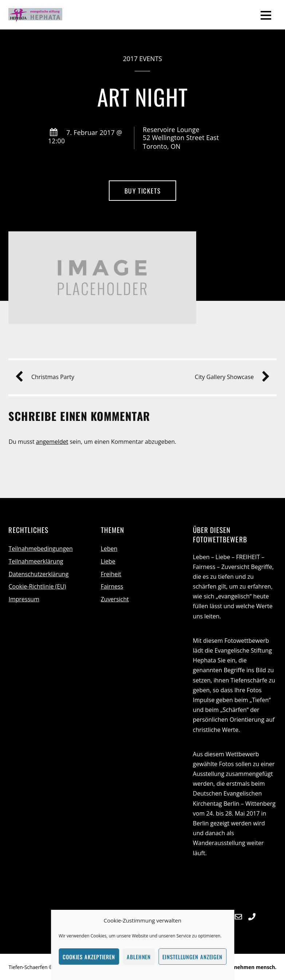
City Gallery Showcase (229, 377)
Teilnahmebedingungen (40, 549)
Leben (109, 549)
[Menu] (266, 15)
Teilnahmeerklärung (36, 561)
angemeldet (52, 442)
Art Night (142, 97)
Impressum (24, 599)
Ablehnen (139, 957)
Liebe (108, 561)
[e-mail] (238, 916)
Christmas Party (48, 377)
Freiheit (111, 574)
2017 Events (142, 59)
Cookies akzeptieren (89, 957)
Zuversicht (115, 599)
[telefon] (252, 916)
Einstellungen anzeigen (192, 957)
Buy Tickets (142, 191)
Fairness (112, 586)
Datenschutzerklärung (38, 574)
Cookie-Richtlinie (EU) (37, 586)
